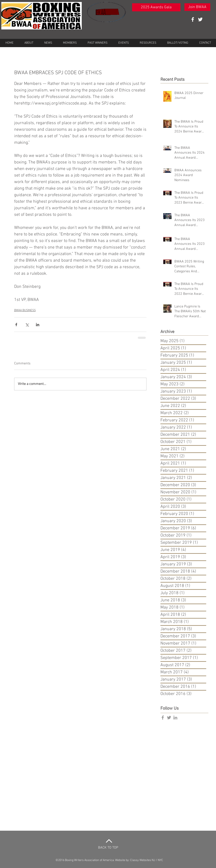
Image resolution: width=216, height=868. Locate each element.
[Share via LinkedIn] (38, 325)
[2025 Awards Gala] (156, 7)
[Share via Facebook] (16, 325)
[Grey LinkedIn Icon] (175, 718)
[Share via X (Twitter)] (27, 325)
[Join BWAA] (197, 7)
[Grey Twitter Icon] (169, 718)
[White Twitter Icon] (200, 19)
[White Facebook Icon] (193, 19)
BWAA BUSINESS (25, 310)
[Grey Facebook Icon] (163, 718)
